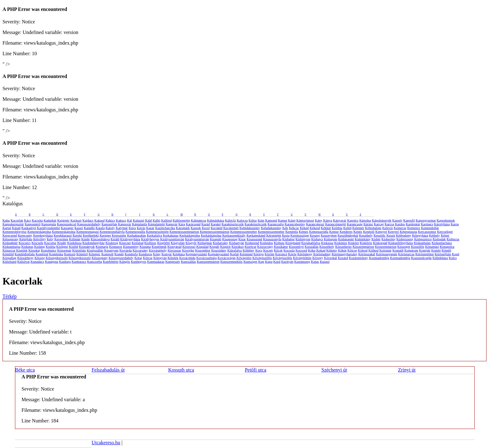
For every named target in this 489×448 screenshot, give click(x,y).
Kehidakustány (250, 228)
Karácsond (193, 224)
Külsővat (23, 261)
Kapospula (49, 224)
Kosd (455, 254)
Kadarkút (50, 220)
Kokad (321, 250)
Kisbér (376, 239)
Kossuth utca (181, 370)
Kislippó (62, 246)
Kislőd (73, 246)
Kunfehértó (111, 261)
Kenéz (358, 231)
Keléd (347, 228)
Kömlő (446, 250)
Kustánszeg (302, 261)
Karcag (379, 224)
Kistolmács (49, 250)
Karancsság (355, 224)
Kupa (269, 261)
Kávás (141, 228)
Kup (261, 261)
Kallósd (167, 220)
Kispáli (214, 246)
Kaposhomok (446, 220)
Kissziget (404, 246)
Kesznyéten (329, 235)
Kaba (6, 220)
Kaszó (79, 228)
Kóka (312, 250)
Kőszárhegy (25, 258)
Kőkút (342, 250)
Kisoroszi (189, 246)
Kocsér (268, 250)
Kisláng (39, 246)
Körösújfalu (443, 254)
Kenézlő (369, 231)
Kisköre (353, 243)
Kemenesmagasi (88, 231)
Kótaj (138, 258)
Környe (259, 254)
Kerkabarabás (137, 235)
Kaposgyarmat (426, 220)
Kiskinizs (341, 243)
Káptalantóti (156, 224)
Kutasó (324, 261)
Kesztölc (380, 235)
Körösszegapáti (387, 254)
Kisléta (50, 246)
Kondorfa (131, 254)
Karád (206, 224)
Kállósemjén (182, 220)
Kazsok (196, 228)
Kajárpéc (64, 220)
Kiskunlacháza (442, 243)
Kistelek (22, 250)
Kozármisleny (359, 258)
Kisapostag (230, 239)
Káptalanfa (139, 224)
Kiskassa (327, 243)
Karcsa (389, 224)
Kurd (277, 261)
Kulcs (453, 258)
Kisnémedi (159, 246)
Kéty (50, 239)
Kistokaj (34, 250)
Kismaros (116, 246)
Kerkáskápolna (190, 235)
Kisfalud (138, 243)
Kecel (206, 228)
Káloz (253, 220)
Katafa (100, 228)
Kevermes (61, 239)
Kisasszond (254, 239)
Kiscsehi (37, 243)
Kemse (334, 231)
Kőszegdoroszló (57, 258)
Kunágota (52, 261)
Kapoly (397, 220)
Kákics (110, 220)
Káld (148, 220)
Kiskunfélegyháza (401, 243)
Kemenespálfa (135, 231)
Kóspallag (10, 258)
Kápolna (365, 220)
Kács (27, 220)
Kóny (157, 254)
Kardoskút (413, 224)
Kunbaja (65, 261)
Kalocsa (242, 220)
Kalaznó (139, 220)
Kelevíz (388, 228)
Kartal (7, 228)
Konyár (167, 254)
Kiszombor (203, 250)
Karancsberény (295, 224)
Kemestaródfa (319, 231)
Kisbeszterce (423, 239)
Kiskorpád (380, 243)
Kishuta (279, 243)
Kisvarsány (140, 250)
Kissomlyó (296, 246)
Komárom (411, 250)
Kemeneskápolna (39, 231)
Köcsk (278, 250)
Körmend (246, 254)
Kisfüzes (150, 243)
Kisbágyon (303, 239)
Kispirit (225, 246)
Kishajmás (205, 243)
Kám (261, 220)
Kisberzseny (405, 239)
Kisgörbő (164, 243)
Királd (115, 239)
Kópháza (179, 254)
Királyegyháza (130, 239)
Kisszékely (327, 246)
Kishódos (267, 243)
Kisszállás (312, 246)
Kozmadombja (379, 258)
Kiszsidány (219, 250)
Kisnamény (131, 246)
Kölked (373, 250)
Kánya (328, 220)
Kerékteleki (91, 235)
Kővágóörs (244, 258)
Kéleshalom (373, 228)
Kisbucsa (453, 239)
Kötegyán (160, 258)
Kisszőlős (418, 246)
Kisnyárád (174, 246)
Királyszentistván (172, 239)
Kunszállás (188, 261)
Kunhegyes (139, 261)
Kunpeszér (173, 261)
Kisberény (388, 239)
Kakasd (99, 220)
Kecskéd (216, 228)
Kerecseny (25, 235)
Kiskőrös (366, 243)
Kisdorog (112, 243)
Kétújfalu (26, 239)
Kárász (368, 224)
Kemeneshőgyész (15, 231)
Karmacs (427, 224)
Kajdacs (88, 220)
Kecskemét (231, 228)
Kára (182, 224)
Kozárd (343, 258)
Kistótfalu (79, 250)
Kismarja (102, 246)
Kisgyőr (191, 243)
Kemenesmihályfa (112, 231)
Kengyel (381, 231)
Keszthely (366, 235)
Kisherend (252, 243)
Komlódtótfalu (25, 254)
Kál (129, 220)
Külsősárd (10, 261)
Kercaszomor (427, 231)
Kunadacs (37, 261)
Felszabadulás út (108, 370)
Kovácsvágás (227, 258)
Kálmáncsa (199, 220)
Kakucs (121, 220)
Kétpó (445, 235)
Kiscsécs (25, 243)
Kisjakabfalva (311, 243)
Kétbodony (404, 235)
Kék (285, 228)
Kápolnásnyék (382, 220)
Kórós (292, 254)
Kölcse (352, 250)
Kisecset (125, 243)
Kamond (271, 220)
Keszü (391, 235)
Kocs (259, 250)
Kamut (283, 220)
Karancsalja (276, 224)
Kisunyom (111, 250)
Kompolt (107, 254)
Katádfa (89, 228)
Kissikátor (281, 246)
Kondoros (145, 254)
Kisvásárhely (158, 250)
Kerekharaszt (63, 235)
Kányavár (340, 220)
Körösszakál (367, 254)
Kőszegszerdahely (121, 258)
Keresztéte (119, 235)
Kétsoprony (10, 239)
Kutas (315, 261)
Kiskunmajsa (11, 246)
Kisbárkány (363, 239)
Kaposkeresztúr (13, 224)
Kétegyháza (420, 235)
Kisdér (62, 243)
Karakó (215, 224)
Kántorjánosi (305, 220)
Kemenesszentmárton (184, 231)
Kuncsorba (94, 261)
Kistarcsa (9, 250)
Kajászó (76, 220)
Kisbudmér (10, 243)
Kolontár (385, 250)
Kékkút (326, 228)
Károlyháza (442, 224)
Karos (455, 224)
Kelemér (358, 228)
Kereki (77, 235)
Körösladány (322, 254)
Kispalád (203, 246)
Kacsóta (37, 220)
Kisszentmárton (363, 246)
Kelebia (337, 228)
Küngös (125, 261)
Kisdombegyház (93, 243)
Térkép (10, 296)
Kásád (16, 228)
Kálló (156, 220)
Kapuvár (172, 224)
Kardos (400, 224)
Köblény (249, 250)
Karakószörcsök (233, 224)
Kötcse (148, 258)
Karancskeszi (315, 224)
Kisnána (145, 246)
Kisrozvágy (265, 246)
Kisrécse (250, 246)
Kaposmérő (33, 224)
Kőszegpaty (100, 258)
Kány (319, 220)
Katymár (122, 228)
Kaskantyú (29, 228)
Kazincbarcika (165, 228)
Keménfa (292, 231)
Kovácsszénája (206, 258)
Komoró (70, 254)
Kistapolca (447, 246)
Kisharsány (220, 243)
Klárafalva (235, 250)
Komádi (398, 250)
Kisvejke (188, 250)
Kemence (414, 228)
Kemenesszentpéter (244, 231)
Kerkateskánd (256, 235)
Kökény (332, 250)
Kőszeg (40, 258)
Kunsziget (251, 261)
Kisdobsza (74, 243)
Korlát (235, 254)
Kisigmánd (293, 243)
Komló (436, 250)
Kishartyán (237, 243)
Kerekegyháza (43, 235)
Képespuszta (409, 231)
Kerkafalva (155, 235)
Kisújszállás (95, 250)
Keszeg (315, 235)
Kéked (304, 228)
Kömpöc (94, 254)
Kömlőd (8, 254)
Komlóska (56, 254)
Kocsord (301, 250)
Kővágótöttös (302, 258)
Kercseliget (445, 231)
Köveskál (331, 258)
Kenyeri (393, 231)
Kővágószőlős (262, 258)
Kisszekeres (344, 246)
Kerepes (105, 235)
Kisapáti (216, 239)
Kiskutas (27, 246)
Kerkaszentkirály (234, 235)
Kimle (85, 239)
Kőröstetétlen (425, 254)
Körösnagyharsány (344, 254)
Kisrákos (237, 246)
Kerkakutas (171, 235)
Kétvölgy (39, 239)
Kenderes (346, 231)
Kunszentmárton (208, 261)
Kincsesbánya (100, 239)
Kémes (304, 231)
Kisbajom (331, 239)
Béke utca (25, 370)
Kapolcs (353, 220)
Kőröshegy (305, 254)
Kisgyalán (178, 243)
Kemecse (400, 228)
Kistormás (64, 250)
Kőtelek (173, 258)
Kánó (292, 220)
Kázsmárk (183, 228)
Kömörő (82, 254)
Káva (132, 228)
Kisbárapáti (346, 239)
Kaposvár (124, 224)
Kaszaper (67, 228)
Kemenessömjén (157, 231)
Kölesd (363, 250)
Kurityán (287, 261)
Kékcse (294, 228)
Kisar (242, 239)
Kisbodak (439, 239)
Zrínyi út (407, 370)
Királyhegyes (150, 239)
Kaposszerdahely (89, 224)
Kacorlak (17, 220)
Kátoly (110, 228)
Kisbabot (288, 239)
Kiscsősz (50, 243)
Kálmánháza (216, 220)
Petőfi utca (256, 370)
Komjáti (425, 250)
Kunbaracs (79, 261)
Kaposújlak (109, 224)
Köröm (270, 254)
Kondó (119, 254)
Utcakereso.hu (106, 443)
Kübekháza (440, 258)
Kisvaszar (174, 250)
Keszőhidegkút (348, 235)
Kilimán (75, 239)
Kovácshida (187, 258)
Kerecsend (10, 235)
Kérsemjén (274, 235)
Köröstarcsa (406, 254)
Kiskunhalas (422, 243)
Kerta (286, 235)
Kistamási (432, 246)
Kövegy (318, 258)
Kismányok (87, 246)
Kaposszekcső (66, 224)
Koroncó (281, 254)
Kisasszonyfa (272, 239)
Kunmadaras (156, 261)
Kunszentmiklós (231, 261)
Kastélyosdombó (48, 228)
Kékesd (315, 228)
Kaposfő (409, 220)
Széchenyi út (334, 370)
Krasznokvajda (421, 258)
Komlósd (42, 254)
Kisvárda (126, 250)
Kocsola (289, 250)
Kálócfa (230, 220)
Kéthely (435, 235)
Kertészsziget (300, 235)
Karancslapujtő (336, 224)
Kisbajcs (317, 239)
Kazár (150, 228)
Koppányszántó (196, 254)
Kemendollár (430, 228)
